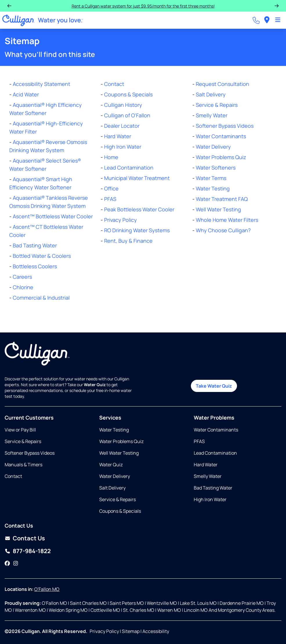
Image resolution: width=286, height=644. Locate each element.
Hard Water (118, 136)
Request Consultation (222, 84)
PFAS (110, 199)
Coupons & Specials (128, 94)
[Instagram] (16, 563)
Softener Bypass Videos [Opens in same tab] (30, 453)
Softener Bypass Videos (225, 126)
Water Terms (211, 178)
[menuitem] (267, 20)
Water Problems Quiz (221, 157)
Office (111, 188)
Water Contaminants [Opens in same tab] (216, 430)
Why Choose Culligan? (223, 230)
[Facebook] (7, 563)
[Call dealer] (256, 20)
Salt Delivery (211, 94)
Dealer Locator (122, 126)
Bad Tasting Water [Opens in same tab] (213, 488)
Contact (114, 84)
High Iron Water (123, 147)
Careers (22, 277)
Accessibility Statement (41, 84)
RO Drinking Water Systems (137, 230)
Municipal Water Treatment (137, 178)
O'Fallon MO (47, 589)
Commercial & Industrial (41, 298)
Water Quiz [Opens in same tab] (111, 465)
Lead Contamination (129, 168)
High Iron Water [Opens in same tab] (210, 499)
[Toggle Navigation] (278, 20)
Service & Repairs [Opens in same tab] (23, 441)
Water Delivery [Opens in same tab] (115, 476)
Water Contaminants (221, 136)
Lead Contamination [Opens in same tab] (215, 453)
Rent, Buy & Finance (128, 241)
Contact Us (29, 538)
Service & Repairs (217, 105)
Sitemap (131, 631)
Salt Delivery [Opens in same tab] (112, 488)
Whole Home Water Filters (227, 220)
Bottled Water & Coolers (42, 256)
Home (111, 157)
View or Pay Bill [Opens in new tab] (20, 430)
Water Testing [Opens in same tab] (114, 430)
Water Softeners (216, 168)
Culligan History (123, 105)
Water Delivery (213, 147)
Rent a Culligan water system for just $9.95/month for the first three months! (143, 6)
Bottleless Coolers (35, 266)
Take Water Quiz (214, 386)
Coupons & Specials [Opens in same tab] (120, 511)
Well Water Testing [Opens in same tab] (119, 453)
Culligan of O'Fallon (127, 115)
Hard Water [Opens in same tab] (206, 465)
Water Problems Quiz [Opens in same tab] (121, 441)
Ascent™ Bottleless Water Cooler (53, 216)
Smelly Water (212, 115)
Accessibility (156, 631)
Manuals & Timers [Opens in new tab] (23, 465)
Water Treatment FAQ (222, 199)
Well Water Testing (218, 209)
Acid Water (26, 94)
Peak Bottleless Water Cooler (139, 209)
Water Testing (213, 188)
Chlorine (23, 287)
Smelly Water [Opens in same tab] (208, 476)
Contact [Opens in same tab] (13, 476)
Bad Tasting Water (35, 245)
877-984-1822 (32, 551)
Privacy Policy (121, 220)
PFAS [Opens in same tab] (199, 441)
